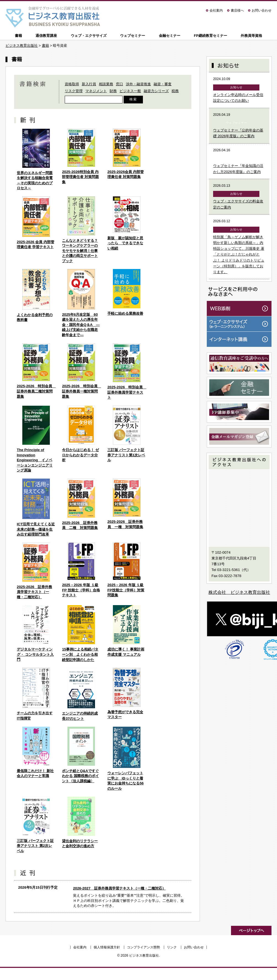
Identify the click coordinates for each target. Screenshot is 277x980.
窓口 (120, 84)
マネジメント (96, 91)
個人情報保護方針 (107, 947)
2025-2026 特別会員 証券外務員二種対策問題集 (36, 391)
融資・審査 (163, 84)
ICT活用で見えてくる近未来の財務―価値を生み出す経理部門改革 (36, 529)
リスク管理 (74, 91)
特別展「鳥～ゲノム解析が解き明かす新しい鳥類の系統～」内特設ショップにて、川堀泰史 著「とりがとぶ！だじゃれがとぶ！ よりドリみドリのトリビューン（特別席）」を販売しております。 (239, 255)
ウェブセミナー (133, 36)
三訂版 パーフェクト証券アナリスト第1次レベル (126, 455)
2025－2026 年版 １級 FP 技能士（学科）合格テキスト (81, 590)
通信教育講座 (46, 36)
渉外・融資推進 (138, 84)
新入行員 (89, 84)
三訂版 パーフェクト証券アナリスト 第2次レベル (35, 846)
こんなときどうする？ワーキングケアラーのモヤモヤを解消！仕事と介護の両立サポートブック (80, 251)
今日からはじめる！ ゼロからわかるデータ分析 (80, 455)
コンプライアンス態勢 (143, 947)
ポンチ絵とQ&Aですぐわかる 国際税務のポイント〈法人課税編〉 (80, 776)
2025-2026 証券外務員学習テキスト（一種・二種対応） (34, 592)
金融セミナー (170, 36)
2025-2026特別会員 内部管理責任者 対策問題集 (80, 177)
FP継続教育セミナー (211, 36)
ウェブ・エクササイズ (89, 36)
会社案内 (216, 10)
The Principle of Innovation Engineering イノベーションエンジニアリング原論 (35, 460)
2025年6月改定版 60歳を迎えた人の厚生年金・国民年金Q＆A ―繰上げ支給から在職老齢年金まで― (81, 325)
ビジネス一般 (130, 91)
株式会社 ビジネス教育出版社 (239, 592)
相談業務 (106, 84)
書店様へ (237, 10)
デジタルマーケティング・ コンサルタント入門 (35, 654)
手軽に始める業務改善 (125, 313)
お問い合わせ (262, 10)
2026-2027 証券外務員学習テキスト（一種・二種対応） (119, 888)
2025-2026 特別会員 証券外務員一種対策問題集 (81, 391)
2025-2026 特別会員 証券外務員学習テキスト (127, 392)
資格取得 (72, 84)
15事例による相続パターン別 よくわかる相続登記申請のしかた (80, 654)
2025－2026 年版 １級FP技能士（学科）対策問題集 (126, 590)
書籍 (18, 36)
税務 (175, 91)
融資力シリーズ (156, 91)
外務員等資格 (251, 36)
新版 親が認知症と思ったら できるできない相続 (125, 243)
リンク (172, 947)
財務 (113, 91)
